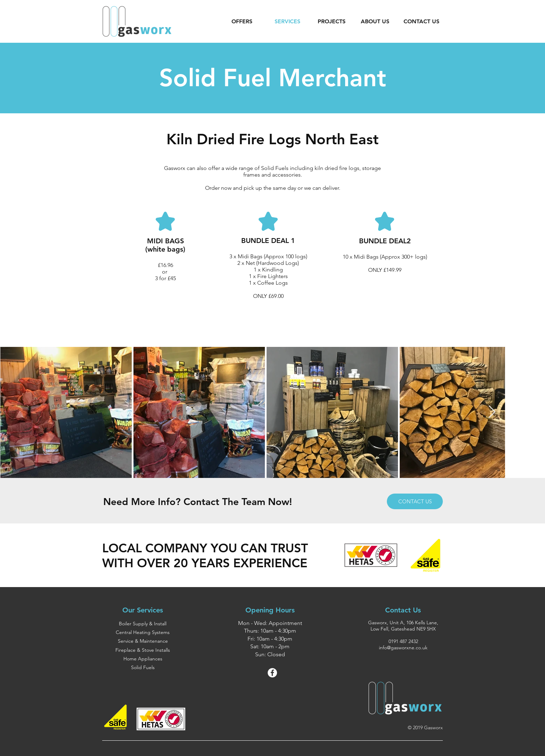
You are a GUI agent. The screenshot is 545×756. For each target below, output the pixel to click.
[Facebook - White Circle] (272, 673)
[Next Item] (492, 412)
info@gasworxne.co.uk (403, 648)
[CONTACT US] (415, 501)
